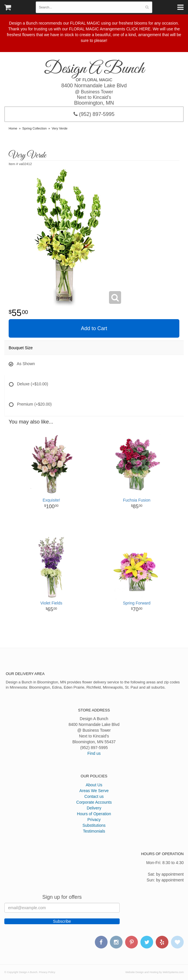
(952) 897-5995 (94, 114)
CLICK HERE (138, 29)
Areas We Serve (94, 791)
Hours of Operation (94, 814)
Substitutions (94, 825)
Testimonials (94, 831)
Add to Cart (94, 328)
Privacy (94, 820)
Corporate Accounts (94, 802)
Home (13, 128)
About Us (94, 785)
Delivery (94, 808)
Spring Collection (34, 128)
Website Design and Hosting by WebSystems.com (155, 972)
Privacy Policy (47, 972)
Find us (94, 753)
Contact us (94, 796)
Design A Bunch (94, 69)
